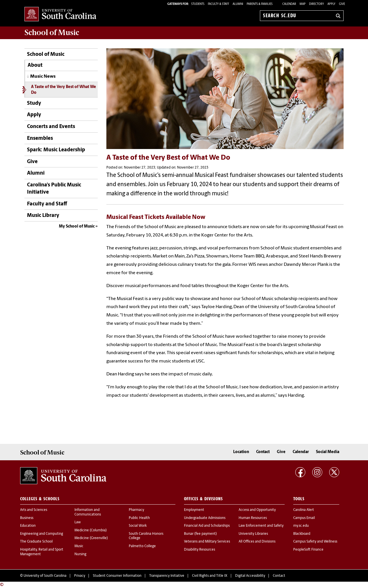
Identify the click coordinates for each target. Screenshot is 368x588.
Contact (263, 452)
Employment (194, 510)
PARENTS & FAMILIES (260, 4)
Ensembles (40, 139)
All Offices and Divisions (257, 542)
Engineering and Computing (42, 534)
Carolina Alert (304, 510)
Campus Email (304, 518)
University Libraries (253, 534)
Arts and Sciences (34, 510)
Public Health (139, 518)
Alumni (36, 173)
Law (78, 522)
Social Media (328, 452)
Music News (43, 77)
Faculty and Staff (47, 204)
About (35, 65)
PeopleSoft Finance (308, 550)
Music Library (43, 216)
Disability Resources (200, 550)
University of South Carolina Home (60, 15)
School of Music (46, 55)
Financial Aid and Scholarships (207, 526)
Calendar (289, 4)
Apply (331, 4)
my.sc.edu (301, 526)
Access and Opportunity (257, 510)
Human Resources (253, 518)
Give (342, 4)
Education (28, 526)
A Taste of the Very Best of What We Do (64, 90)
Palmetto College (142, 546)
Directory (317, 4)
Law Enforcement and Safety (261, 526)
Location (241, 452)
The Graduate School (36, 542)
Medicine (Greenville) (91, 538)
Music (79, 546)
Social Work (138, 526)
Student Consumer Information (117, 576)
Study (34, 103)
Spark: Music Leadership (56, 150)
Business (27, 518)
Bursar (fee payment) (200, 534)
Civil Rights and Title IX (210, 576)
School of (52, 33)
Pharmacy (136, 510)
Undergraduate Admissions (205, 518)
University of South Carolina (45, 576)
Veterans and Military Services (207, 542)
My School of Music (77, 227)
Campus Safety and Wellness (315, 542)
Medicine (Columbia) (91, 530)
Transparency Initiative (167, 576)
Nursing (80, 554)
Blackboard (302, 534)
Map (303, 4)
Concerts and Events (51, 127)
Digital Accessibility (250, 576)
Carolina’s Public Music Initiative (54, 189)
